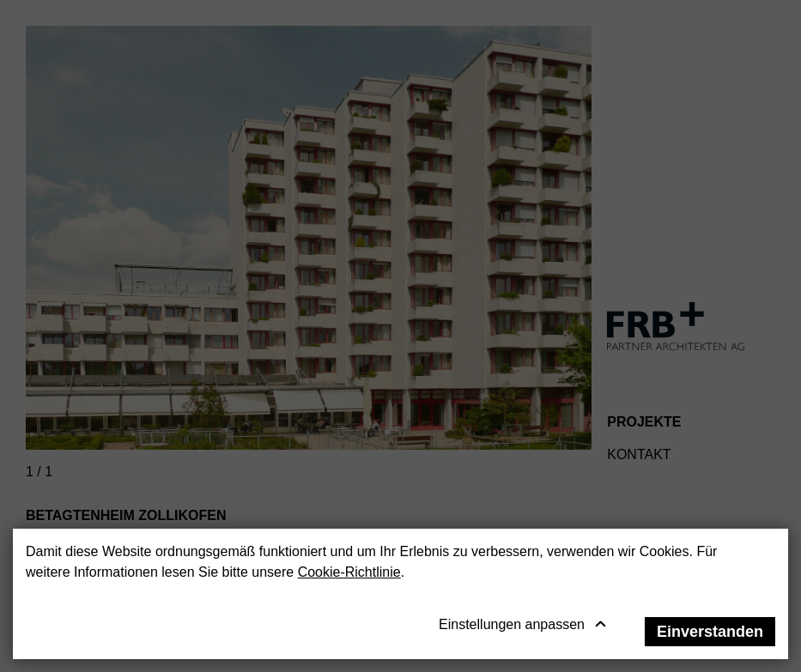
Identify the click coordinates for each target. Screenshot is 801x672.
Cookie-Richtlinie (349, 572)
